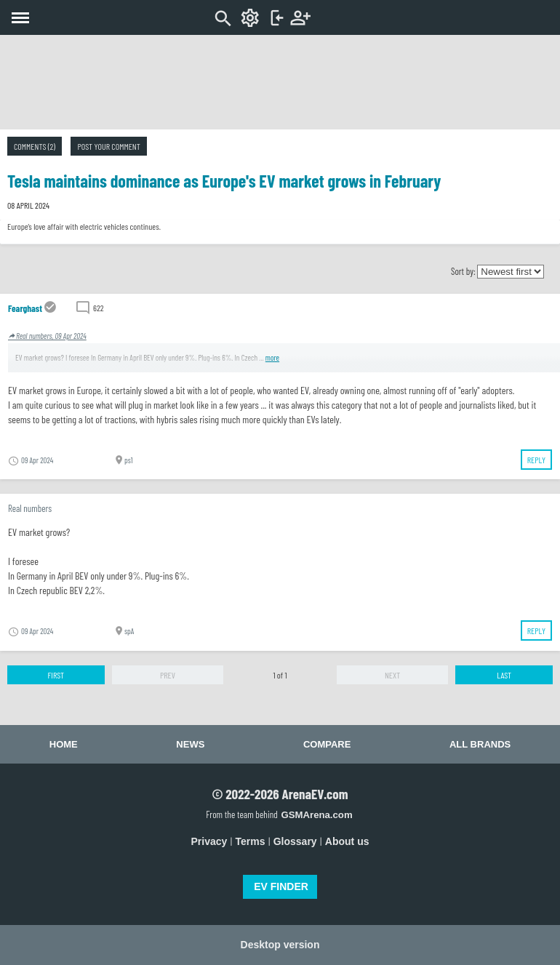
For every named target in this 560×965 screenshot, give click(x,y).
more (272, 357)
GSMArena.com (316, 815)
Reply (536, 460)
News (190, 744)
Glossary (295, 841)
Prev (168, 675)
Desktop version (280, 945)
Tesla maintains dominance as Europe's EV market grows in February (224, 181)
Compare (327, 744)
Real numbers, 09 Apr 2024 (47, 336)
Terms (251, 841)
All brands (480, 744)
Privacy (209, 841)
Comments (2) (35, 146)
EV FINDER (281, 886)
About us (347, 841)
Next (392, 675)
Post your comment (108, 146)
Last (504, 675)
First (56, 675)
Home (64, 744)
